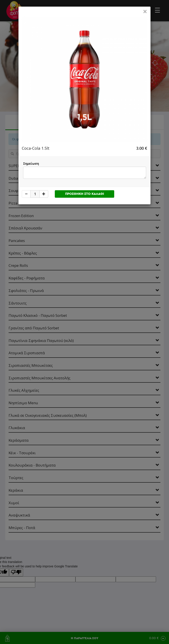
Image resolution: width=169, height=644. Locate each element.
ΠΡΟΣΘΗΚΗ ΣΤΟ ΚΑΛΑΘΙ (85, 194)
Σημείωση (31, 163)
